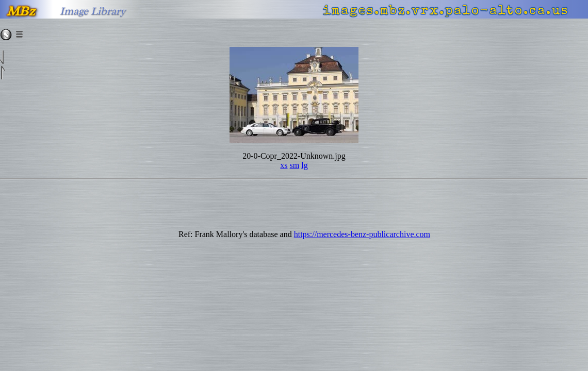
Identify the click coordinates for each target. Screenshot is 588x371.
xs (284, 165)
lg (304, 165)
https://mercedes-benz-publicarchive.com (362, 234)
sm (295, 165)
